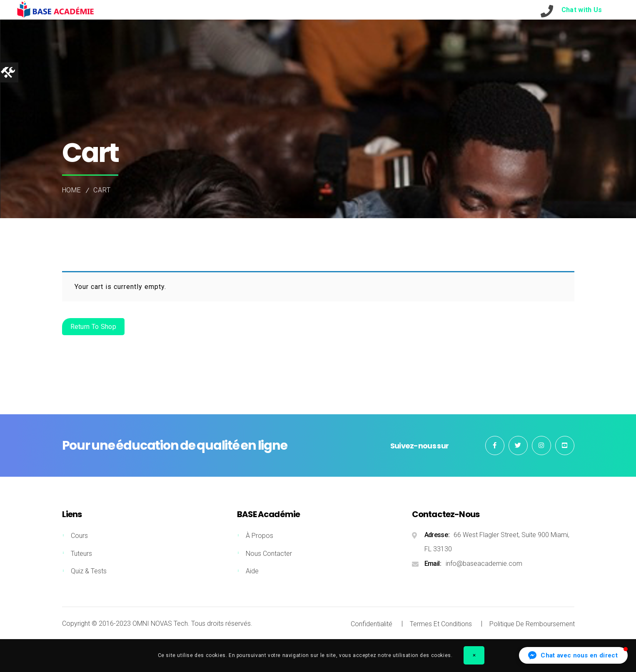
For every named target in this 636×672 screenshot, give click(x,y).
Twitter (518, 446)
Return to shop (93, 327)
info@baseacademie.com (484, 564)
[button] (573, 655)
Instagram (541, 446)
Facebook (495, 446)
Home (72, 190)
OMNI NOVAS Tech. (161, 623)
